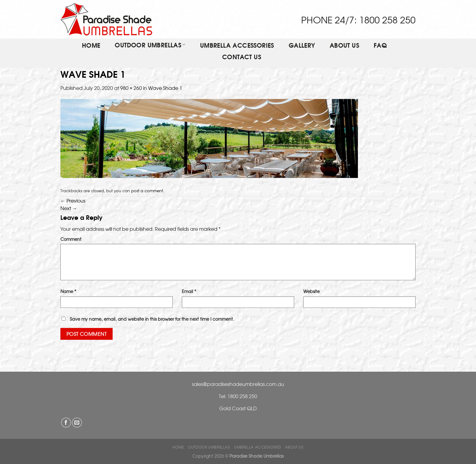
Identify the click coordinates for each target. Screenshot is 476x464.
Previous (73, 200)
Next (69, 208)
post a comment (147, 191)
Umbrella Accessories (237, 46)
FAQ (380, 46)
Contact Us (242, 57)
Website (311, 291)
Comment (71, 239)
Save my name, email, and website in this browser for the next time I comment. (152, 319)
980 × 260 (131, 88)
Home (91, 46)
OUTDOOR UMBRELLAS (150, 45)
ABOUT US (344, 46)
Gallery (302, 46)
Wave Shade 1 (165, 88)
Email (189, 291)
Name (68, 291)
